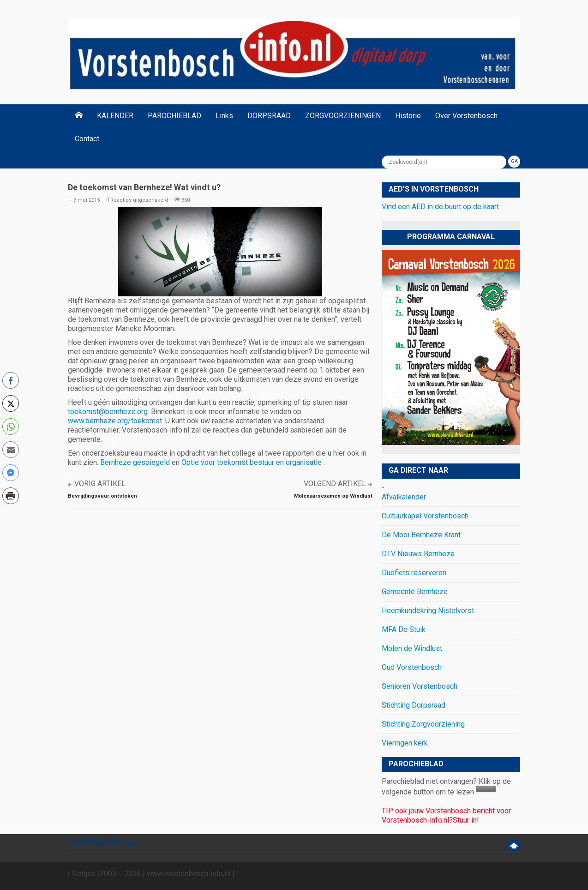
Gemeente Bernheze (415, 592)
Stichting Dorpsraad (414, 705)
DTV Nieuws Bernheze (418, 554)
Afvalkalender (404, 497)
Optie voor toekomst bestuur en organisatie (252, 462)
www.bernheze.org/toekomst (115, 421)
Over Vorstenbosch (466, 116)
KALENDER (115, 116)
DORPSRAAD (269, 116)
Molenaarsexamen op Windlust (333, 496)
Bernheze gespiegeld (135, 462)
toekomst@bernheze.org (108, 412)
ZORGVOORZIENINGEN (343, 116)
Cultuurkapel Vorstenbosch (425, 516)
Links (224, 116)
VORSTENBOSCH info (103, 843)
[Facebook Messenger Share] (11, 473)
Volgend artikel (335, 484)
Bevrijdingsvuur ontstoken (102, 496)
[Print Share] (11, 496)
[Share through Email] (11, 450)
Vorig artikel (100, 484)
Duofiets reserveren (414, 573)
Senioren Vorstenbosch (420, 686)
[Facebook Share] (11, 380)
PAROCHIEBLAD (174, 116)
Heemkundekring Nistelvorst (428, 610)
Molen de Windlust (412, 648)
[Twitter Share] (11, 403)
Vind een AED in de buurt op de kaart (440, 207)
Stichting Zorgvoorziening (423, 724)
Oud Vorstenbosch (412, 667)
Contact (87, 139)
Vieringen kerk (405, 743)
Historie (408, 116)
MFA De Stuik (404, 629)
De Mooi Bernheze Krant (421, 535)
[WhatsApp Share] (11, 427)
